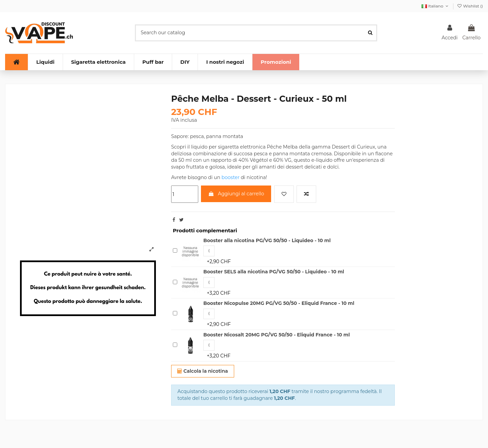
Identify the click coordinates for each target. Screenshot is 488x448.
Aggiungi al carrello (236, 194)
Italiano (435, 6)
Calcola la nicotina (202, 371)
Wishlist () (470, 6)
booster (231, 177)
